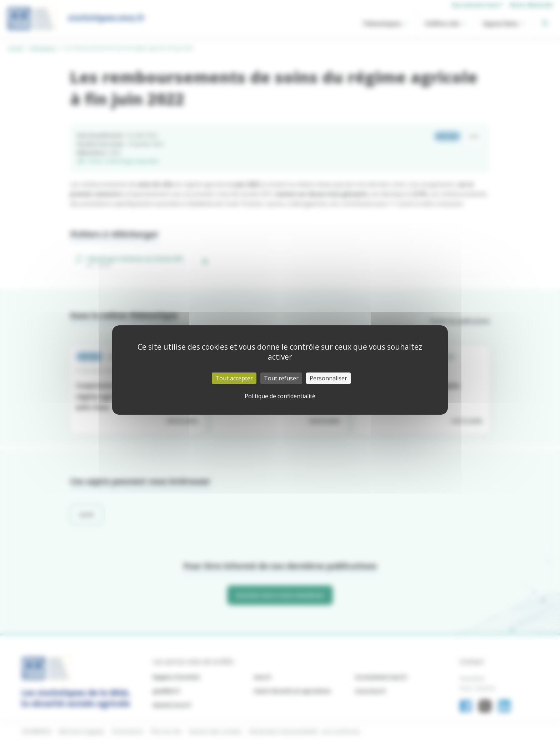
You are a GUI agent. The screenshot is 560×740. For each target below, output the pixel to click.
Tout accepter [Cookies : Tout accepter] (234, 378)
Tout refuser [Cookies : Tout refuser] (281, 378)
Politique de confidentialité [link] (280, 396)
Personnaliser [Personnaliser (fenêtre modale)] (328, 378)
